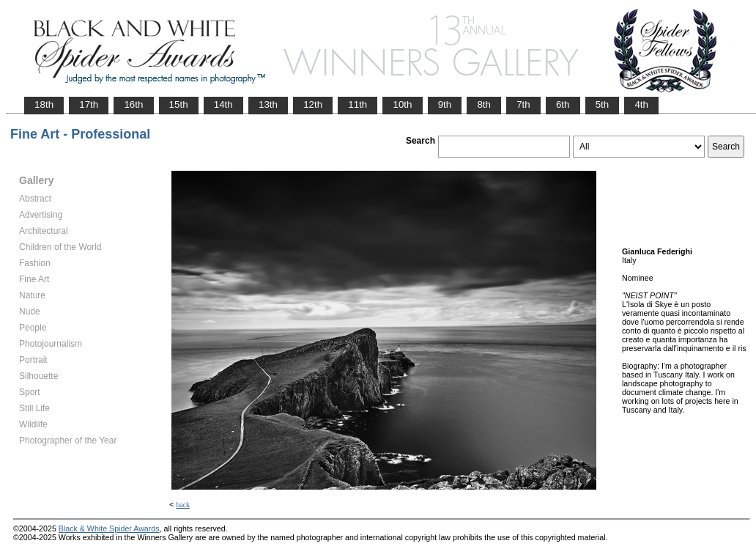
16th (133, 104)
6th (563, 104)
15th (179, 104)
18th (44, 104)
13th (268, 104)
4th (641, 104)
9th (445, 104)
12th (313, 104)
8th (484, 104)
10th (402, 104)
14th (223, 104)
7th (523, 104)
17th (89, 104)
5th (603, 104)
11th (357, 104)
